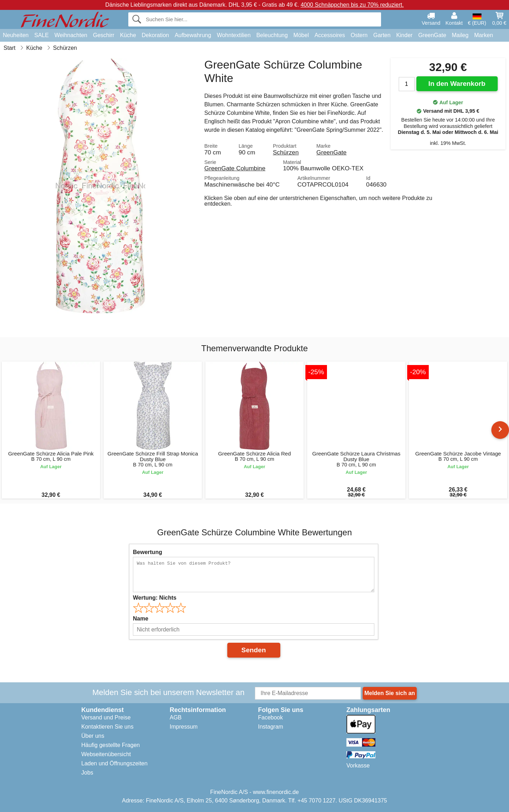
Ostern (359, 35)
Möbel (301, 35)
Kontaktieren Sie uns (107, 727)
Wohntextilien (234, 35)
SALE (42, 35)
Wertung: (155, 598)
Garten (382, 35)
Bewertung (148, 552)
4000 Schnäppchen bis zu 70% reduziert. (352, 5)
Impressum (184, 727)
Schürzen (286, 152)
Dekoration (155, 35)
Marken (483, 35)
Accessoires (330, 35)
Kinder (404, 35)
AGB (176, 717)
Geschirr (104, 35)
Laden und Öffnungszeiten (114, 763)
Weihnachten (71, 35)
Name (141, 619)
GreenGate (432, 35)
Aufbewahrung (193, 35)
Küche (128, 35)
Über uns (93, 736)
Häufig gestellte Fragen (110, 745)
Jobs (87, 773)
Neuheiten (16, 35)
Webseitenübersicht (106, 754)
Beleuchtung (272, 35)
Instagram (271, 727)
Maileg (460, 35)
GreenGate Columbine (235, 168)
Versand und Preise (106, 717)
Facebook (270, 717)
